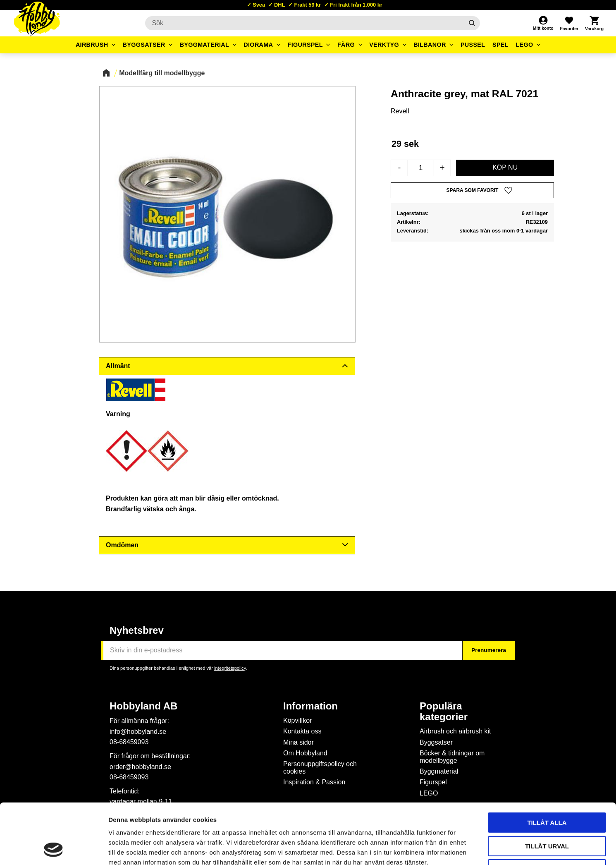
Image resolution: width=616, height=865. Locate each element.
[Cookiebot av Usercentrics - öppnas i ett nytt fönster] (54, 849)
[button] (569, 23)
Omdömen (122, 545)
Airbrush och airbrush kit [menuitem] (455, 731)
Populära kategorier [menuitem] (444, 712)
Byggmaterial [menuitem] (205, 45)
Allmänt (118, 366)
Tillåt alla (547, 766)
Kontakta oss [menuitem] (302, 731)
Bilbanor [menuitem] (430, 45)
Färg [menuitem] (346, 45)
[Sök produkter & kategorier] (304, 23)
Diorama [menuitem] (258, 45)
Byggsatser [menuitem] (144, 45)
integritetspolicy (230, 668)
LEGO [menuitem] (524, 45)
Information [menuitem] (310, 706)
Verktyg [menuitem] (384, 45)
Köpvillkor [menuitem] (297, 720)
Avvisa (547, 813)
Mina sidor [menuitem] (298, 742)
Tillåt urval (547, 790)
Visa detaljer (449, 849)
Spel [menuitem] (500, 45)
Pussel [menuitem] (473, 45)
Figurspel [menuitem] (305, 45)
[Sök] (472, 23)
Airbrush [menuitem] (92, 45)
